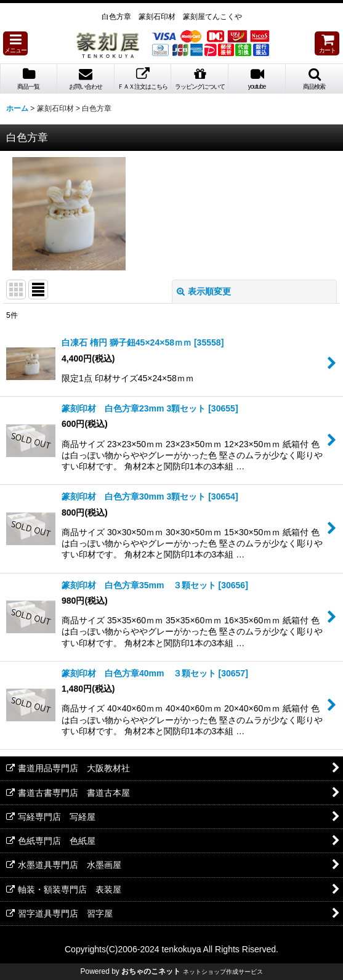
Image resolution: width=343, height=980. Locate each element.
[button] (15, 43)
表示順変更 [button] (204, 291)
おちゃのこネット (151, 971)
